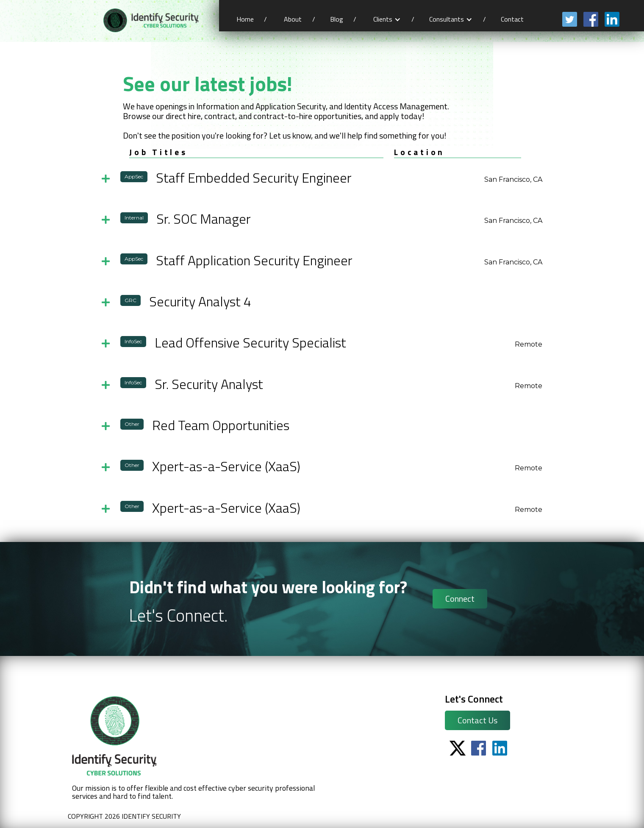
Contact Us (477, 720)
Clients (383, 19)
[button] (387, 19)
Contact (513, 19)
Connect (460, 599)
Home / (252, 19)
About (293, 19)
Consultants (447, 19)
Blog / (343, 19)
